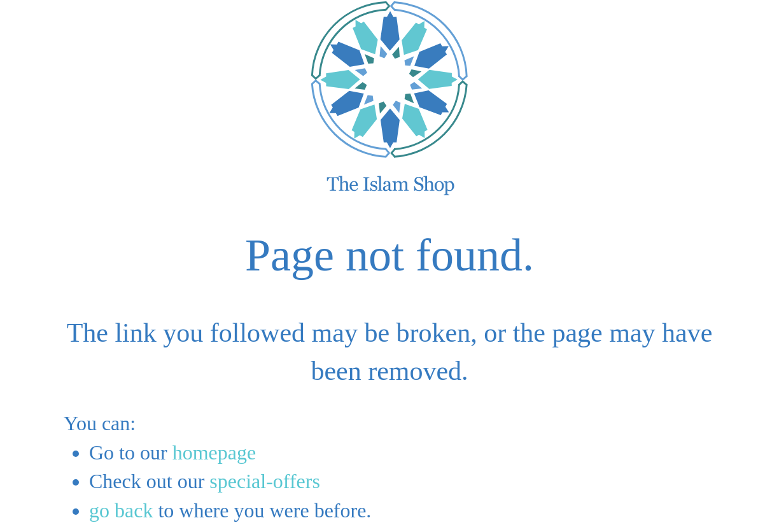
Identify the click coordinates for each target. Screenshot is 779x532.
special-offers (265, 481)
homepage (214, 452)
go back (121, 510)
